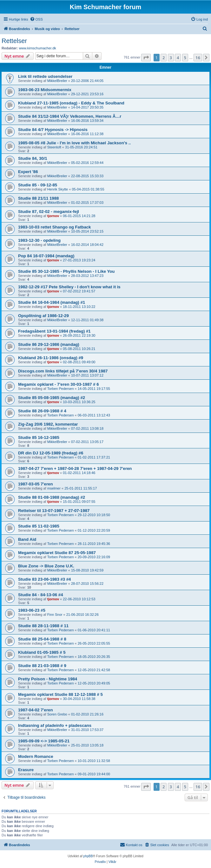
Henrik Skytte (58, 189)
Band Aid (27, 539)
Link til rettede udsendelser (45, 76)
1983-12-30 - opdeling (39, 240)
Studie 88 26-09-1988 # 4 (42, 411)
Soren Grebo (57, 714)
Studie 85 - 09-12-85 (38, 185)
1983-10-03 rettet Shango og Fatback (54, 227)
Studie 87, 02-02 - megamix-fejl (49, 212)
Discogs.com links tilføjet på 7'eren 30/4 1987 (63, 371)
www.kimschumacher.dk (37, 48)
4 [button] (178, 58)
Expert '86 (28, 172)
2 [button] (164, 58)
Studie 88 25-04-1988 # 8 (42, 639)
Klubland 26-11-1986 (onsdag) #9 (51, 358)
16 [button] (198, 58)
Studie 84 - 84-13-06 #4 (40, 595)
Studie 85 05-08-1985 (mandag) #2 (52, 398)
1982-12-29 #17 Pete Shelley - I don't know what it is (69, 287)
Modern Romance (36, 756)
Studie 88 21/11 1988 (38, 198)
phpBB (88, 856)
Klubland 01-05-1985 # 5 (42, 652)
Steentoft (54, 147)
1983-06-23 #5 (32, 610)
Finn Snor (55, 615)
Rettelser (14, 41)
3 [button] (171, 58)
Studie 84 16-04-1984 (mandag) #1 (52, 302)
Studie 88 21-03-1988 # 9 (42, 666)
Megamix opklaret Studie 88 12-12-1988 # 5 (60, 694)
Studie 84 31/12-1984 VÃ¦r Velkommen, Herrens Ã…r (70, 116)
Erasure (26, 770)
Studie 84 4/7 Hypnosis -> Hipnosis (53, 130)
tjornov (53, 216)
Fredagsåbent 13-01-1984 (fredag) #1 (54, 331)
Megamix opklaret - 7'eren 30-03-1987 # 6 (59, 384)
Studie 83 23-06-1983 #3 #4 (44, 579)
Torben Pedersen (61, 389)
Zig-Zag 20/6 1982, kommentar (48, 424)
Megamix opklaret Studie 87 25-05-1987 (57, 553)
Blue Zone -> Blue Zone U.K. (46, 566)
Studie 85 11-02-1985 (39, 526)
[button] (146, 58)
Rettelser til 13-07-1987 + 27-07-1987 (54, 511)
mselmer (54, 488)
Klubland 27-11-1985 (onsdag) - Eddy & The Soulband (71, 103)
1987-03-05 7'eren (35, 484)
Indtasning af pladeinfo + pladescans (55, 725)
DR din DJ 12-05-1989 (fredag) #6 (51, 453)
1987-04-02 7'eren (35, 710)
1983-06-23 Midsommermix (45, 90)
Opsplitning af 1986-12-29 (43, 316)
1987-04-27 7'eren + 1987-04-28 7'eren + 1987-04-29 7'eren (75, 468)
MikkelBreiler (57, 81)
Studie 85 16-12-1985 (39, 437)
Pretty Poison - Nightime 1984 (48, 679)
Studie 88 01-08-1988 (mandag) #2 (52, 497)
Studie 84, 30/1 (33, 158)
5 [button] (185, 58)
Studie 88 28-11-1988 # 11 (43, 626)
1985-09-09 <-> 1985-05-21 (44, 741)
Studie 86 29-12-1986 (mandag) (49, 344)
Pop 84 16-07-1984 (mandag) (46, 256)
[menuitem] (36, 19)
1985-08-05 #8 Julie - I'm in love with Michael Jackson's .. (74, 143)
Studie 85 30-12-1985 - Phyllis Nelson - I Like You (66, 271)
